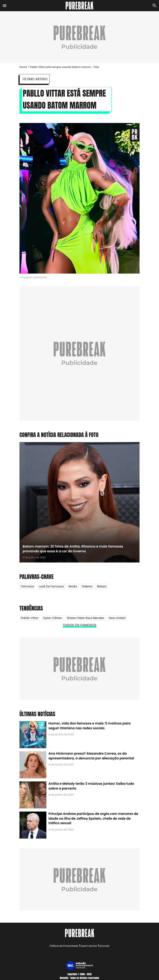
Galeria (87, 586)
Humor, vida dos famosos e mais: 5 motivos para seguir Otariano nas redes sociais (90, 726)
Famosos (27, 586)
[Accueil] (80, 6)
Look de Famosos (51, 586)
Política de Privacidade (64, 946)
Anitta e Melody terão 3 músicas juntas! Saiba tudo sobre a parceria (91, 786)
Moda (73, 586)
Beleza (102, 586)
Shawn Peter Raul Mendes (86, 618)
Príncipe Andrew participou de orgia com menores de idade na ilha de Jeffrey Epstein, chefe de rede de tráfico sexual (93, 818)
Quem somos (89, 946)
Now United (117, 618)
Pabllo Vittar (30, 618)
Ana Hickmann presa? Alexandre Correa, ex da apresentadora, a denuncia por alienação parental (91, 756)
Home (23, 67)
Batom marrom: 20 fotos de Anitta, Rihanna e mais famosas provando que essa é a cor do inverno (73, 549)
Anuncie (104, 946)
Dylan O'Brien (53, 618)
